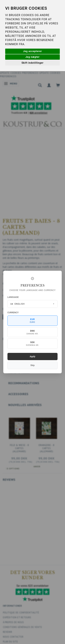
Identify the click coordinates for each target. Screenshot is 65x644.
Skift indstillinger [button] (32, 63)
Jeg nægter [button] (33, 57)
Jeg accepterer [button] (32, 51)
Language (13, 297)
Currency (13, 313)
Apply (33, 356)
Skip (32, 365)
